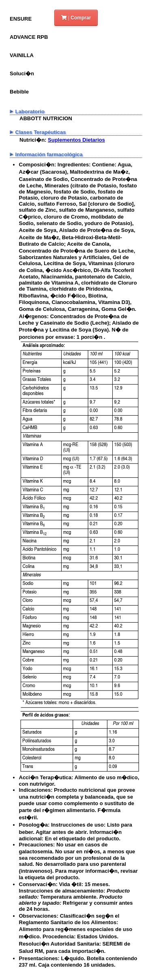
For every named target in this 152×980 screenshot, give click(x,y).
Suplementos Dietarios (76, 140)
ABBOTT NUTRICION (46, 118)
